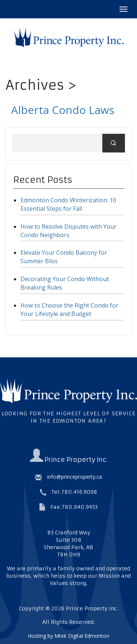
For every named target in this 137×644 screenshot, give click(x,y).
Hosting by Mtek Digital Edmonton (68, 636)
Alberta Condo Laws (63, 110)
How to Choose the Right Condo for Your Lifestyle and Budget (69, 310)
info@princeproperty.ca (68, 477)
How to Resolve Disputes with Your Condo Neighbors (68, 231)
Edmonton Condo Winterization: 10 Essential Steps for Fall (68, 204)
